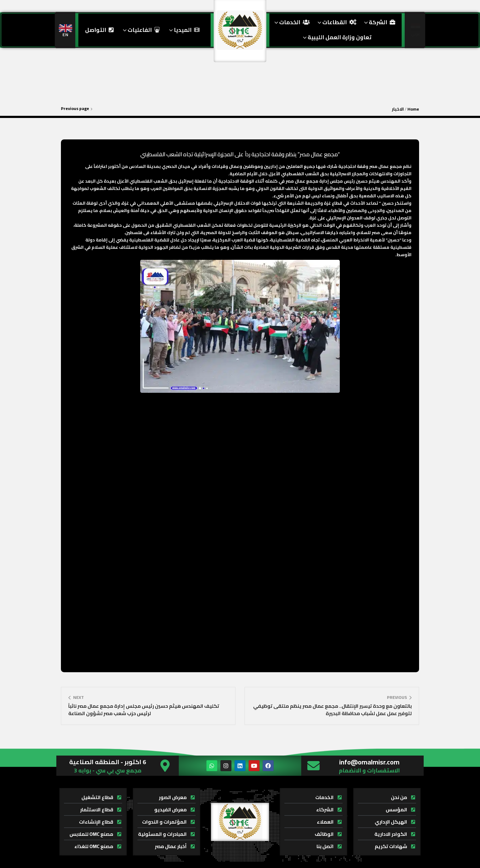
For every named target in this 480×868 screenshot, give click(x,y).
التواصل (99, 30)
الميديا (184, 30)
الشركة (379, 22)
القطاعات (336, 22)
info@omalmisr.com (369, 762)
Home (413, 109)
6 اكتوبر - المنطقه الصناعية (108, 762)
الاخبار (398, 109)
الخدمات (291, 22)
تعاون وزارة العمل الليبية (336, 37)
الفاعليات (141, 30)
